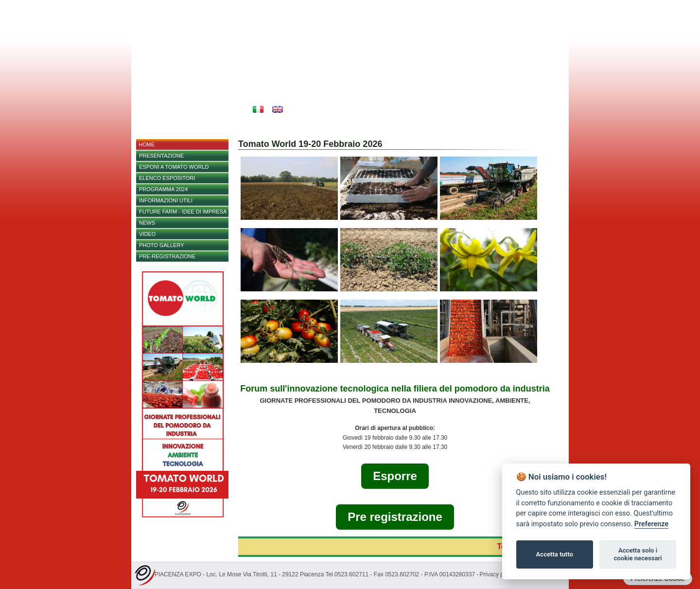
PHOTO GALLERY (162, 245)
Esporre (395, 476)
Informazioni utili (166, 200)
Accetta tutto (555, 554)
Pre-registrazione (167, 256)
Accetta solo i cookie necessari (638, 554)
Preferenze (651, 524)
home (147, 144)
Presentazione (161, 156)
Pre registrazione (395, 517)
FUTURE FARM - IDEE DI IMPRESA (183, 212)
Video (147, 234)
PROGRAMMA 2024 (163, 189)
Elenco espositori (167, 178)
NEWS (147, 223)
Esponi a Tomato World (174, 167)
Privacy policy (498, 574)
